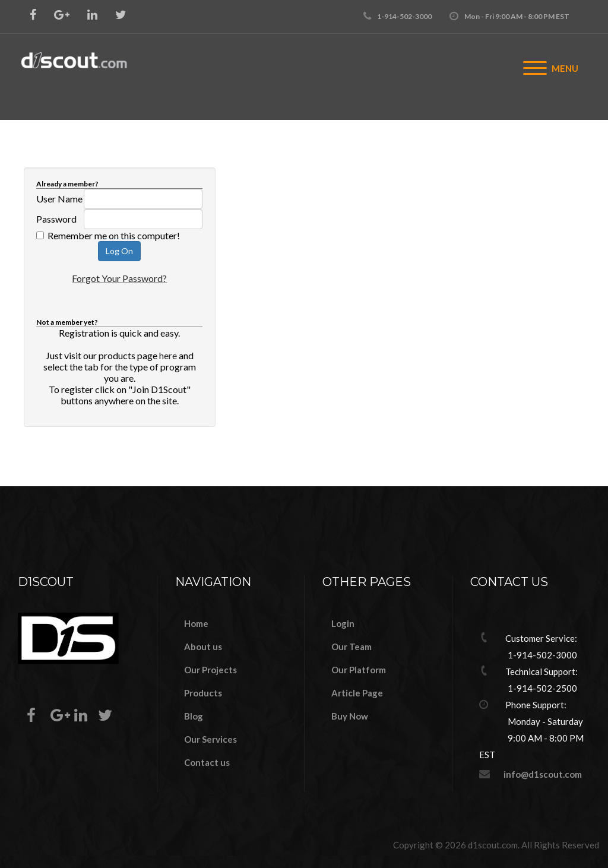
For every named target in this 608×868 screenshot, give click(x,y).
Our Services (210, 739)
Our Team (351, 647)
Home (196, 623)
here (168, 355)
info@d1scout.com (543, 774)
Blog (194, 716)
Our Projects (210, 670)
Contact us (207, 762)
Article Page (357, 693)
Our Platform (359, 670)
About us (203, 647)
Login (343, 623)
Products (203, 693)
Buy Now (350, 716)
